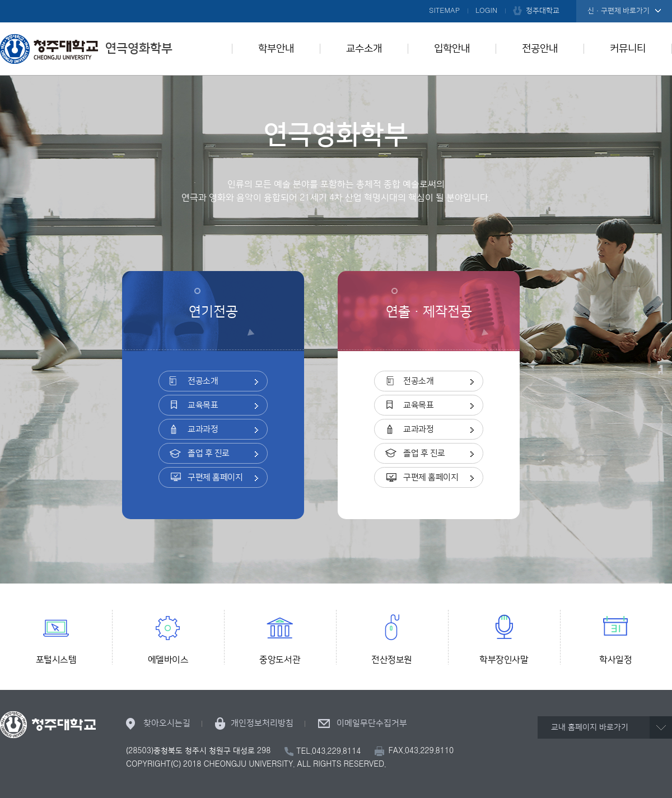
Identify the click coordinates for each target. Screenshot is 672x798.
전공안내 (540, 49)
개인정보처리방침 (262, 723)
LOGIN (486, 11)
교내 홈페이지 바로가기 (590, 727)
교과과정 (203, 429)
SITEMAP (444, 11)
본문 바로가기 (336, 1)
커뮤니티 (628, 49)
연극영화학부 (86, 49)
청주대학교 (543, 11)
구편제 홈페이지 (215, 477)
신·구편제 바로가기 (619, 11)
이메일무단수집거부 (372, 723)
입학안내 (452, 49)
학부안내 (276, 49)
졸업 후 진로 (209, 453)
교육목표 (203, 405)
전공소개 (203, 381)
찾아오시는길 (167, 723)
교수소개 (364, 49)
